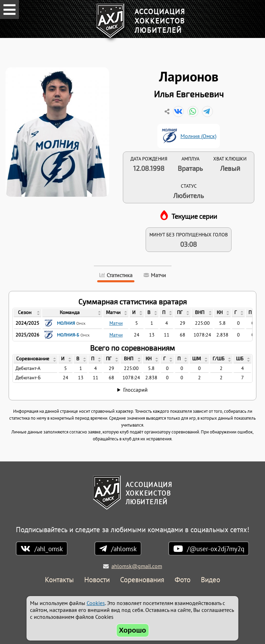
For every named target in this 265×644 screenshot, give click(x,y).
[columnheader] (27, 313)
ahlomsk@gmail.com (137, 566)
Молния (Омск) (198, 136)
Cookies (96, 603)
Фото (183, 580)
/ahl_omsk (49, 549)
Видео (210, 580)
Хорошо (133, 630)
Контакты (59, 580)
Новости (97, 580)
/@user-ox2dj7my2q (216, 549)
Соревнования (142, 580)
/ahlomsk (124, 549)
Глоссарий (135, 390)
